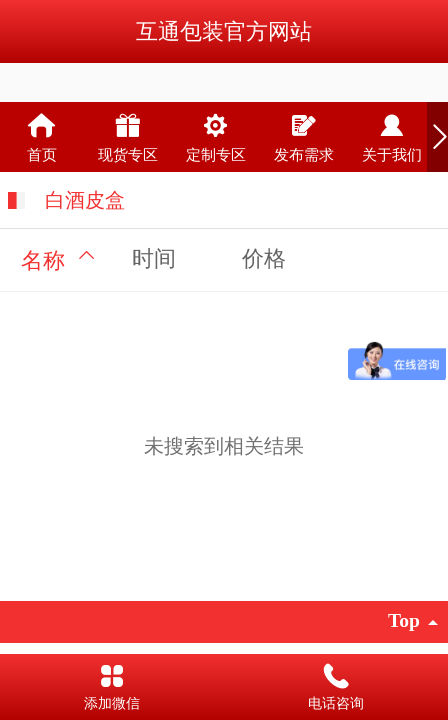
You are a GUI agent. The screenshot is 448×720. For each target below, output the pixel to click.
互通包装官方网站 (224, 31)
